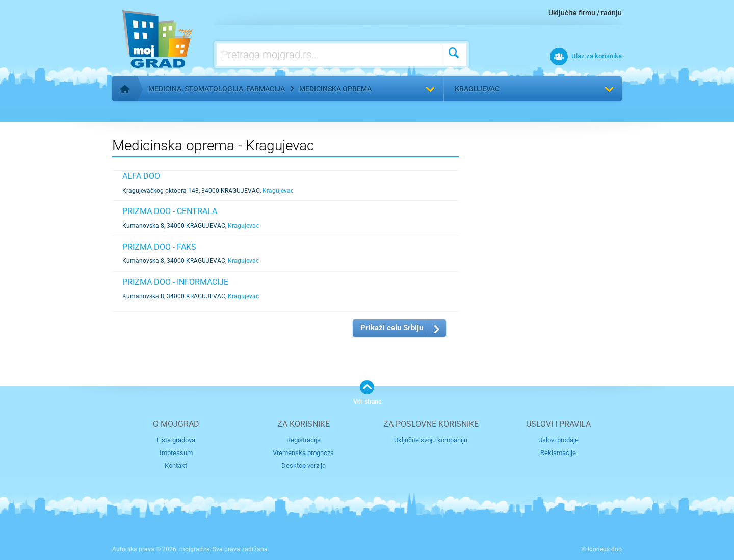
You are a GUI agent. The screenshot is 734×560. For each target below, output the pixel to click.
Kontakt (176, 465)
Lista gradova (176, 440)
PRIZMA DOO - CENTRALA (170, 211)
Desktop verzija (304, 465)
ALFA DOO (141, 176)
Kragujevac (477, 89)
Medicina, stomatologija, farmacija (217, 89)
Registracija (304, 440)
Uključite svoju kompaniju (431, 440)
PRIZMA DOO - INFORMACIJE (175, 282)
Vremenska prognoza (303, 453)
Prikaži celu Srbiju (392, 328)
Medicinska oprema (335, 89)
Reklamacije (558, 453)
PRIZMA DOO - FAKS (159, 247)
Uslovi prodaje (558, 440)
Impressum (176, 453)
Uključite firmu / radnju (585, 13)
